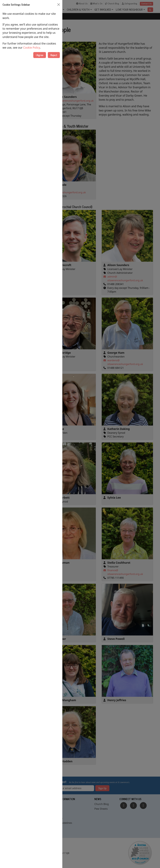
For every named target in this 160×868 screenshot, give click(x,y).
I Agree (40, 55)
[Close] (59, 5)
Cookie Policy (31, 48)
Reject (54, 55)
